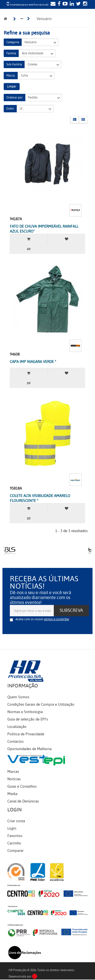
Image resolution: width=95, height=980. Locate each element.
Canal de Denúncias (23, 801)
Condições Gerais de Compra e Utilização (41, 704)
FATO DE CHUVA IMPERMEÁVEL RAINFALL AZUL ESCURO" (44, 229)
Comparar (15, 851)
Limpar (12, 86)
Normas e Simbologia (25, 712)
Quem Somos (18, 697)
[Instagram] (84, 4)
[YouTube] (64, 4)
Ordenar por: (15, 98)
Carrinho (14, 843)
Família (11, 53)
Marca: (11, 76)
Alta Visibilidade (37, 53)
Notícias (14, 779)
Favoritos (15, 836)
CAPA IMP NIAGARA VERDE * (33, 362)
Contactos (15, 741)
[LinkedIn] (71, 4)
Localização (17, 727)
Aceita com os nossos (42, 619)
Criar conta (16, 821)
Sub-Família (14, 64)
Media (12, 794)
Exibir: (10, 109)
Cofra (36, 76)
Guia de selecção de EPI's (28, 719)
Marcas (13, 772)
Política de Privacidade (26, 734)
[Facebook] (58, 4)
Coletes (43, 65)
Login (12, 828)
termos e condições (56, 619)
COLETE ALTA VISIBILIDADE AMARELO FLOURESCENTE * (40, 498)
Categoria (13, 42)
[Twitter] (78, 4)
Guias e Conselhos (22, 786)
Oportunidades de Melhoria (29, 749)
